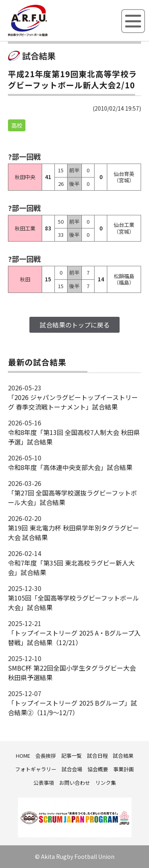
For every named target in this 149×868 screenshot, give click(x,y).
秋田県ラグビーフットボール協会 (46, 35)
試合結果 (123, 756)
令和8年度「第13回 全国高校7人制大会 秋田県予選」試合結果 (74, 437)
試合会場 (72, 769)
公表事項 (44, 783)
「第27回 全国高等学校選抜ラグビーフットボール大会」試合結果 (73, 497)
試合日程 (97, 756)
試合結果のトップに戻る (75, 325)
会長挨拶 (46, 756)
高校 (17, 125)
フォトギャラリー (36, 769)
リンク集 (106, 783)
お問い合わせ (75, 783)
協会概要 (98, 769)
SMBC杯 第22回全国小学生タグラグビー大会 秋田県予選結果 (72, 673)
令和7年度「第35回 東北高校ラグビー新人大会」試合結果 (71, 568)
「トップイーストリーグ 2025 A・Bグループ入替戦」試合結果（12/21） (74, 638)
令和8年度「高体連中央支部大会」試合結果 (70, 467)
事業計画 (124, 769)
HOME (23, 756)
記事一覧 (72, 756)
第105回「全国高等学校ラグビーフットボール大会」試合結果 (74, 603)
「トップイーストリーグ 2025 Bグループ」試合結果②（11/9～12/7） (73, 708)
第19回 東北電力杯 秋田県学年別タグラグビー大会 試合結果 (74, 533)
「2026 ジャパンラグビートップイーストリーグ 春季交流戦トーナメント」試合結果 (73, 402)
